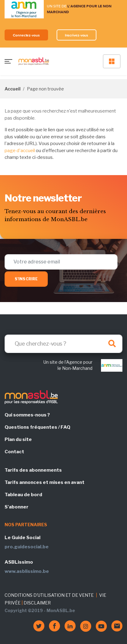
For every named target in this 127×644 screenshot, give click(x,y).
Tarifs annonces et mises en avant (45, 482)
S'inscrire (26, 279)
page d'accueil (20, 151)
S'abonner (17, 507)
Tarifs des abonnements (33, 470)
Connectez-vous (26, 35)
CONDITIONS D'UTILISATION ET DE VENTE (49, 595)
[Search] (63, 344)
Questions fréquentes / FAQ (37, 427)
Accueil (13, 89)
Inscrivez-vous (77, 35)
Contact (14, 452)
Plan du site (18, 439)
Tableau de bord (23, 495)
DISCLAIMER (37, 603)
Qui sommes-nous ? (27, 415)
